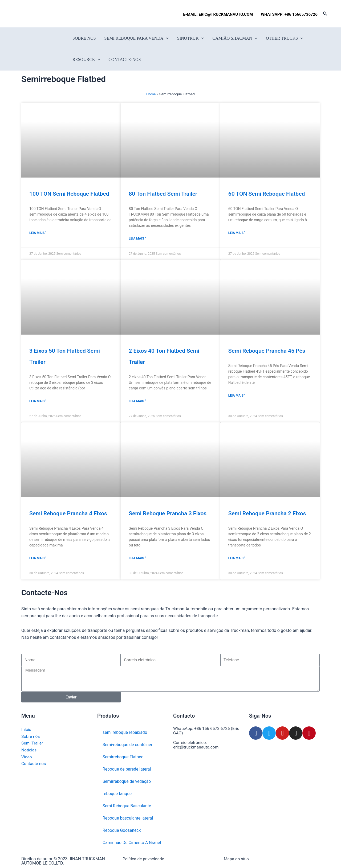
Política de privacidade (144, 859)
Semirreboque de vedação (127, 781)
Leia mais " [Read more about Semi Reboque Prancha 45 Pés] (237, 396)
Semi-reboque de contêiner (128, 745)
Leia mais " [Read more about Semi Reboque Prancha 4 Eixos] (38, 559)
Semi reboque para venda (137, 38)
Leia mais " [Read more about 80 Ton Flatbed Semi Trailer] (137, 239)
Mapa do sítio (237, 859)
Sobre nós (84, 38)
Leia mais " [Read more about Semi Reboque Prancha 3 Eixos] (137, 559)
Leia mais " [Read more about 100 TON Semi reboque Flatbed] (38, 233)
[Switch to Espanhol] (43, 14)
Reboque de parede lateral (127, 769)
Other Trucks (285, 38)
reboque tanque (117, 794)
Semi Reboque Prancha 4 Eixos (68, 514)
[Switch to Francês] (33, 14)
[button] (325, 14)
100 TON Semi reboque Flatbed (69, 194)
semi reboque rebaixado (125, 732)
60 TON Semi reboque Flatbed (267, 194)
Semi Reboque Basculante (127, 806)
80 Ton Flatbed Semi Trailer (163, 194)
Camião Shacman (235, 38)
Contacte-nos (125, 59)
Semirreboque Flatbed (123, 757)
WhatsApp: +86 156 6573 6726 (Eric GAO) (207, 731)
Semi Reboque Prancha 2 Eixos (267, 514)
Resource (86, 60)
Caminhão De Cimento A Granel (132, 843)
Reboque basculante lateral (128, 818)
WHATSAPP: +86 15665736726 (289, 14)
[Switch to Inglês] (23, 14)
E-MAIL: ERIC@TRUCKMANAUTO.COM (219, 14)
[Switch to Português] (54, 14)
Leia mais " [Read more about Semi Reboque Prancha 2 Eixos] (237, 559)
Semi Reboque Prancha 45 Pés (267, 351)
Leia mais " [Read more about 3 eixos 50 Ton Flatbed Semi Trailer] (38, 402)
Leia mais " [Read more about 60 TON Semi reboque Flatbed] (237, 233)
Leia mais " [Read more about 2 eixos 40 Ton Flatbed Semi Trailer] (137, 402)
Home (151, 94)
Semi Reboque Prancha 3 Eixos (168, 514)
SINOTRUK (190, 38)
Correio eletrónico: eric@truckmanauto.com (197, 744)
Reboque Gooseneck (122, 830)
